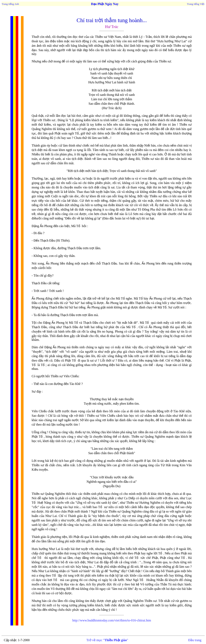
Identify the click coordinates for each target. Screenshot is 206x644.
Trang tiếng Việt (196, 4)
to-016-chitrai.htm (112, 620)
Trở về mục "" (107, 640)
